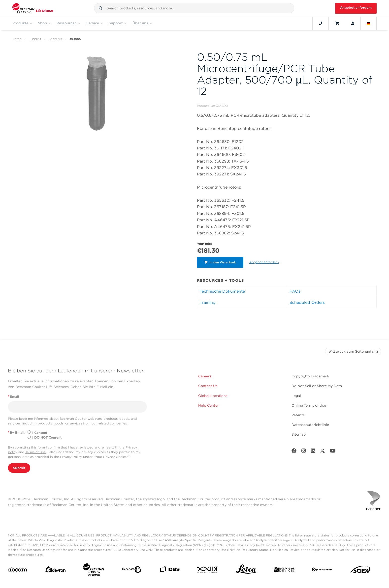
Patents (298, 415)
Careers (205, 376)
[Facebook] (294, 452)
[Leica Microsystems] (246, 570)
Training (208, 302)
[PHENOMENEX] (322, 570)
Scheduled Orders (307, 302)
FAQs (295, 291)
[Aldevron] (56, 571)
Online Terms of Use (309, 405)
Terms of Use (35, 452)
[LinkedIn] (313, 452)
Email (14, 397)
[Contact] (321, 23)
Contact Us (208, 386)
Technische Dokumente (222, 291)
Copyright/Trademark (310, 376)
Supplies (35, 39)
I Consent (40, 433)
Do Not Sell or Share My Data (317, 386)
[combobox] (194, 8)
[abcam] (17, 571)
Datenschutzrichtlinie (310, 425)
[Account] (353, 23)
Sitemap (299, 434)
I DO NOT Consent (47, 437)
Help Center (209, 405)
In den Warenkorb (220, 262)
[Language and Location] (369, 23)
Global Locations (213, 396)
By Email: (17, 433)
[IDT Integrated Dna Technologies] (208, 571)
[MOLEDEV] (284, 571)
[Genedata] (132, 571)
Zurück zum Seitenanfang (353, 351)
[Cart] (337, 23)
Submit (19, 468)
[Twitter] (323, 452)
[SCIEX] (360, 571)
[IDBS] (170, 571)
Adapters (55, 39)
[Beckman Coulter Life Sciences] (94, 571)
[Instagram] (304, 452)
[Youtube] (333, 452)
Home (17, 39)
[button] (100, 8)
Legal (296, 396)
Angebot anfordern (356, 8)
